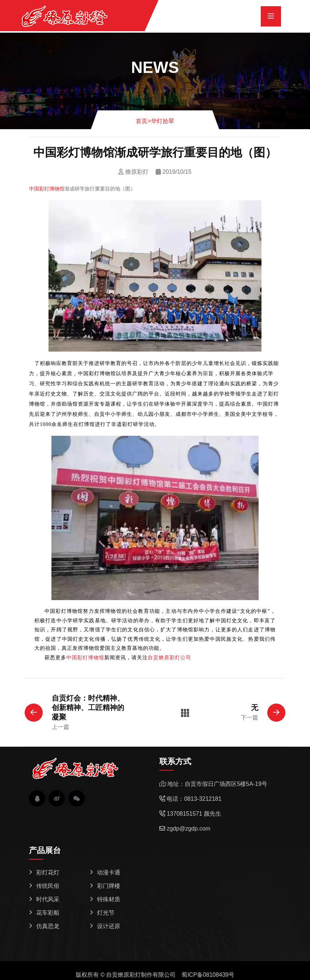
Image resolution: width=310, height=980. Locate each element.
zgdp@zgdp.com (188, 829)
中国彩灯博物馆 (85, 658)
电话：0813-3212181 (194, 799)
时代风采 (48, 899)
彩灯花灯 (48, 872)
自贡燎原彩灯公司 (169, 658)
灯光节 (106, 913)
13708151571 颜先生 (194, 814)
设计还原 (109, 926)
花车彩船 (48, 913)
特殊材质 (109, 899)
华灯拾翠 (163, 121)
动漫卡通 (109, 872)
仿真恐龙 (48, 926)
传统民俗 (48, 886)
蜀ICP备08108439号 (208, 975)
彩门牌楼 (109, 886)
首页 (143, 121)
